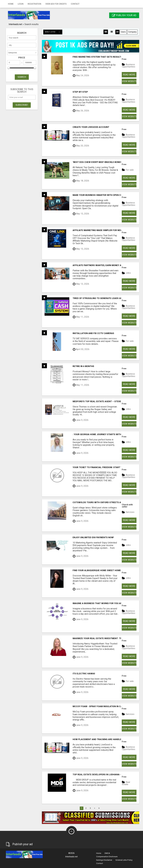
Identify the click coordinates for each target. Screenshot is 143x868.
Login (21, 4)
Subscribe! (22, 105)
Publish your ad (124, 15)
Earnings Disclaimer (104, 860)
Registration (34, 4)
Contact (75, 4)
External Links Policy (124, 860)
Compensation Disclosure (107, 857)
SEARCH (22, 77)
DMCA (107, 853)
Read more (129, 75)
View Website (129, 81)
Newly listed (53, 32)
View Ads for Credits (56, 4)
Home (11, 4)
